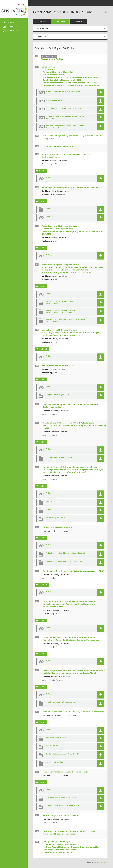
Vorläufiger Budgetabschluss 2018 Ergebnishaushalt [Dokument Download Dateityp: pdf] (65, 553)
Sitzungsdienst (100, 862)
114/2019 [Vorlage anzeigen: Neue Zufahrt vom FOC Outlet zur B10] (42, 379)
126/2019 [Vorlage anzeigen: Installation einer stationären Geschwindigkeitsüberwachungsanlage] (42, 722)
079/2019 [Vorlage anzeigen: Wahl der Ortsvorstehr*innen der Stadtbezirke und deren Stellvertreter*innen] (42, 171)
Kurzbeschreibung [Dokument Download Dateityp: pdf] (53, 501)
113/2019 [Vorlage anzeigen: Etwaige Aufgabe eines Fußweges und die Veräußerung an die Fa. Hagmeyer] (42, 687)
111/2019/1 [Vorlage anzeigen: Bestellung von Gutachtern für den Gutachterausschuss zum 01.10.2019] (43, 585)
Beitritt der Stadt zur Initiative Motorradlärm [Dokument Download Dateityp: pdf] (63, 92)
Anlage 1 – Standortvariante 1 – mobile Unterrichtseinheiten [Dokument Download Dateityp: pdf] (60, 303)
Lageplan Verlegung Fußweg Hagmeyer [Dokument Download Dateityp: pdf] (60, 702)
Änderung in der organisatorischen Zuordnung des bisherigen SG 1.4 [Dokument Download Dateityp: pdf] (65, 126)
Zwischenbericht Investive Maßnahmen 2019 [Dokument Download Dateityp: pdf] (62, 806)
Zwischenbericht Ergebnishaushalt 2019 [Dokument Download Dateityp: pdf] (61, 798)
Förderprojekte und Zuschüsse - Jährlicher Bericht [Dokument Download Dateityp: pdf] (64, 108)
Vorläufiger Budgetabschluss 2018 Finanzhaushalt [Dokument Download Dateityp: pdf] (64, 561)
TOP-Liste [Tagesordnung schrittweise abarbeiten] (78, 21)
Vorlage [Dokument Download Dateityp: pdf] (49, 178)
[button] (14, 31)
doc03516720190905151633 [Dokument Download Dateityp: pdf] (56, 746)
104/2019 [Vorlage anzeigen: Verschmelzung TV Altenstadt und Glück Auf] (42, 442)
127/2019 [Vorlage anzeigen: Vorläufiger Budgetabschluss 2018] (42, 538)
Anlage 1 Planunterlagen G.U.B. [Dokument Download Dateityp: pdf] (57, 395)
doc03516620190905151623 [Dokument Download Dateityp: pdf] (56, 738)
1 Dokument (41, 37)
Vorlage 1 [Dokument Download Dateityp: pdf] (49, 217)
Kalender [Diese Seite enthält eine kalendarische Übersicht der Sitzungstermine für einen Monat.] (8, 26)
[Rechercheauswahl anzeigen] (106, 12)
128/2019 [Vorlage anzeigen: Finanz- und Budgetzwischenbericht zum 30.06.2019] (42, 782)
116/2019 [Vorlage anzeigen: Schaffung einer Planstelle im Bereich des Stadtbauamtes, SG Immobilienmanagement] (42, 621)
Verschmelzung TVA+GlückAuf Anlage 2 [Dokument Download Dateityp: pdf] (60, 457)
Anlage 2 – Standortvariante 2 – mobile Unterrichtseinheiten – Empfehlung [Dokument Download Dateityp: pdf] (60, 311)
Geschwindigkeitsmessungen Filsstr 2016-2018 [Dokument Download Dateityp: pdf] (63, 754)
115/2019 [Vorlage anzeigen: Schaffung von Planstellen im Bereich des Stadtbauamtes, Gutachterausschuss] (42, 654)
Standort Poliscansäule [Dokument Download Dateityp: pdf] (54, 762)
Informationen (42, 21)
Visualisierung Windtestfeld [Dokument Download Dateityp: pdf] (56, 518)
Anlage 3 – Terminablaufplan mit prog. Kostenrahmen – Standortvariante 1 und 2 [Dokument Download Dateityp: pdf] (66, 320)
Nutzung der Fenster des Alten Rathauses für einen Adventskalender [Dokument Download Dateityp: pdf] (65, 117)
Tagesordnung (60, 21)
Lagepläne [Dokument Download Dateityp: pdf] (50, 510)
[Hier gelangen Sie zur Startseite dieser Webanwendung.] (14, 10)
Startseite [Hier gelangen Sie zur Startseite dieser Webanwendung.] (9, 22)
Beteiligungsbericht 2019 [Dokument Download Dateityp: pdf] (55, 100)
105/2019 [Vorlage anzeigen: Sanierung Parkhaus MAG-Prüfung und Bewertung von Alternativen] (42, 201)
